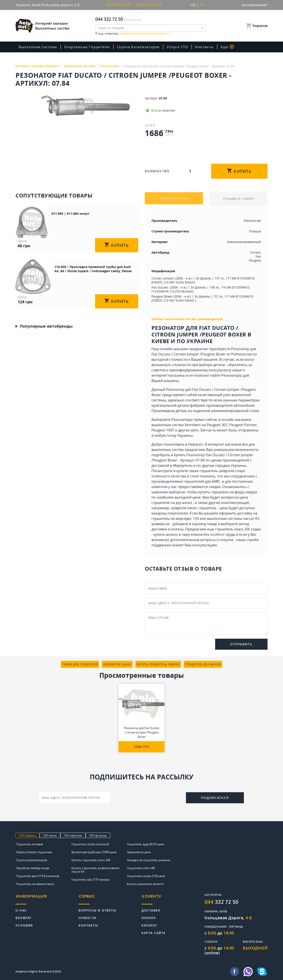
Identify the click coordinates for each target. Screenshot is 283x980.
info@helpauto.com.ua (211, 972)
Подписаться (215, 798)
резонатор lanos (117, 664)
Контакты (210, 47)
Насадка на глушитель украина (148, 860)
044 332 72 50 (109, 19)
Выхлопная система (39, 47)
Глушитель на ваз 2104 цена (146, 876)
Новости (87, 916)
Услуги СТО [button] (183, 47)
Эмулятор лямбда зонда (33, 868)
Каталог (150, 924)
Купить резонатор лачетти (145, 884)
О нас (21, 909)
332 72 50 (223, 902)
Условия (24, 924)
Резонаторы (232, 375)
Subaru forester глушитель (34, 852)
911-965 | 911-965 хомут (59, 213)
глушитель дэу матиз (203, 664)
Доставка (151, 909)
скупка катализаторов (142, 47)
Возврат (24, 916)
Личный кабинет (254, 5)
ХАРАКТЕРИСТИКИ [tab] (174, 199)
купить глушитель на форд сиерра (228, 492)
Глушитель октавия (30, 844)
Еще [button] (233, 47)
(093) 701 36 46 (118, 5)
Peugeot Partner (243, 425)
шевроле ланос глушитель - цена (199, 508)
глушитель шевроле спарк (222, 471)
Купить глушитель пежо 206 (91, 860)
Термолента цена (139, 852)
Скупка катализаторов (32, 860)
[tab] (47, 898)
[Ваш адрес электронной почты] (75, 798)
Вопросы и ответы (97, 909)
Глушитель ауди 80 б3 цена (145, 844)
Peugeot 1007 (163, 430)
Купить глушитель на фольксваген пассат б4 (95, 870)
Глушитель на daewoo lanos (35, 884)
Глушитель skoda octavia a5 (90, 844)
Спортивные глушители (89, 47)
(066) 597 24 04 (149, 5)
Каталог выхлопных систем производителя (187, 319)
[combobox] (151, 28)
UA (193, 5)
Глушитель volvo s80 (141, 868)
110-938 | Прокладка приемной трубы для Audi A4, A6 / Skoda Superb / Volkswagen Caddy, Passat (84, 265)
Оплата (149, 916)
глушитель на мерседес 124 (175, 518)
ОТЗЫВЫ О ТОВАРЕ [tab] (239, 199)
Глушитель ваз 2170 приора (90, 879)
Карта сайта (154, 931)
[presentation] (148, 797)
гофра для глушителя (80, 664)
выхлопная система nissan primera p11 (144, 33)
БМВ (216, 481)
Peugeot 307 (217, 425)
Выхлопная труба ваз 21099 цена (94, 852)
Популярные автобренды (46, 316)
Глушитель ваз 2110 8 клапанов (38, 876)
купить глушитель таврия (158, 664)
